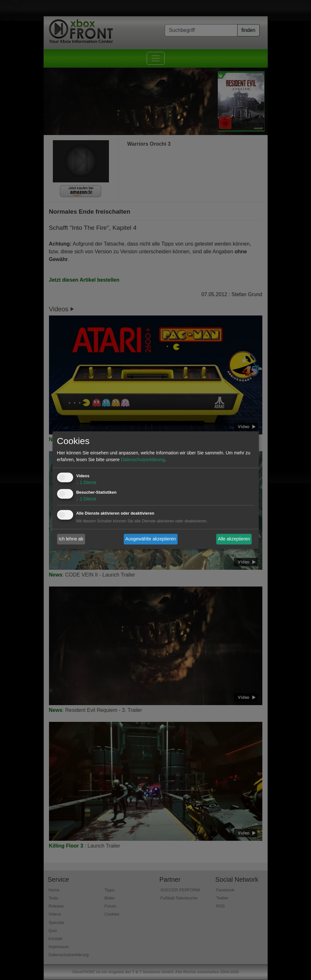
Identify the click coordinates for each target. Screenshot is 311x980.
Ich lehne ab (71, 539)
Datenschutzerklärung (143, 460)
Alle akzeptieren (234, 539)
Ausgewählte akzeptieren (151, 539)
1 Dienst (86, 482)
